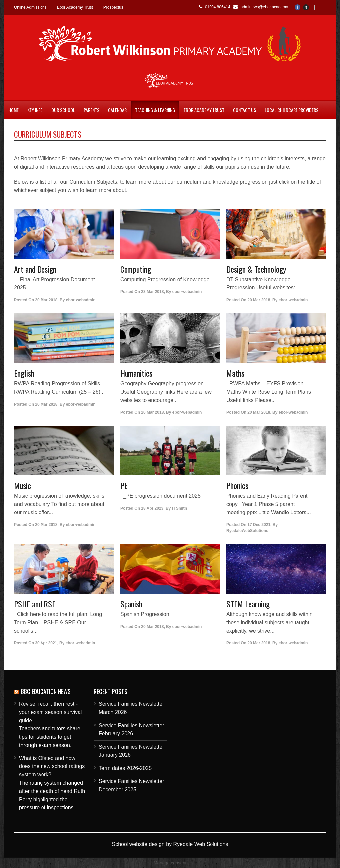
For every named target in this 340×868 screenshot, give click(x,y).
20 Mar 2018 (46, 300)
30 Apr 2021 (46, 643)
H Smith (179, 508)
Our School (63, 110)
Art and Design (35, 269)
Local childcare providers (292, 110)
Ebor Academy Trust (75, 7)
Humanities (136, 373)
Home (13, 110)
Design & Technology (256, 269)
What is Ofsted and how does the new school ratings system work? (52, 767)
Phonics (237, 485)
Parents (91, 110)
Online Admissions (30, 7)
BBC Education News (46, 691)
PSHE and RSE (35, 604)
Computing (136, 269)
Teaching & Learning (155, 110)
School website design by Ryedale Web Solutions (170, 844)
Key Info (35, 110)
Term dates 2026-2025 (125, 768)
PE (124, 485)
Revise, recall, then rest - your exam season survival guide (50, 712)
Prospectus (113, 7)
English (24, 373)
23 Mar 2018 (152, 292)
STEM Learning (248, 604)
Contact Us (245, 110)
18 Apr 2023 (152, 508)
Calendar (117, 110)
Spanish (131, 604)
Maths (235, 373)
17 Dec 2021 (259, 525)
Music (22, 485)
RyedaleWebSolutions (247, 531)
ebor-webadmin (81, 300)
